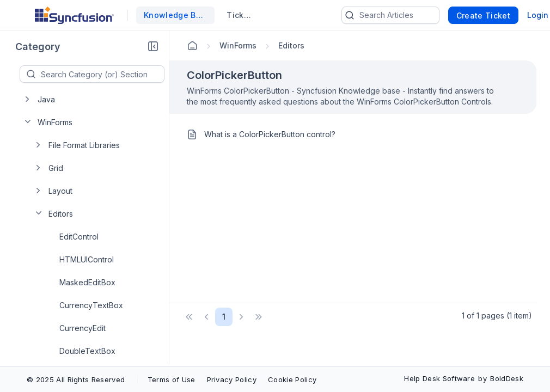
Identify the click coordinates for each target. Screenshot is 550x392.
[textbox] (102, 74)
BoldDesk (507, 378)
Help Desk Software (439, 378)
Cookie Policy (292, 379)
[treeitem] (95, 99)
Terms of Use (172, 379)
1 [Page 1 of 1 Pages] (224, 317)
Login (538, 15)
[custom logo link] (74, 15)
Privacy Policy (232, 379)
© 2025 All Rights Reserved (76, 379)
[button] (153, 47)
